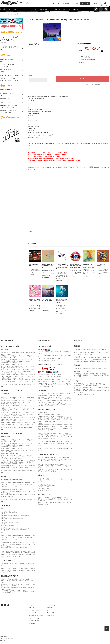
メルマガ (95, 3)
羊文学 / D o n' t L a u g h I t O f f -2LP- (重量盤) (48, 300)
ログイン (76, 3)
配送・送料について (34, 610)
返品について (90, 84)
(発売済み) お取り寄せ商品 (12, 14)
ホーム (2, 14)
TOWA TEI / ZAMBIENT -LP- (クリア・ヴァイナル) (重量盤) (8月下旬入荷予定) (62, 267)
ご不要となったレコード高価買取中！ (70, 9)
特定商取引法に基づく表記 (102, 84)
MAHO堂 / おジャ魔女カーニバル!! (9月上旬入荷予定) (34, 301)
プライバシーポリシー (35, 618)
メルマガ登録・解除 (34, 621)
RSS (30, 623)
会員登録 (67, 3)
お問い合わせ (51, 615)
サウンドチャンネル (26, 9)
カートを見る (51, 613)
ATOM (34, 623)
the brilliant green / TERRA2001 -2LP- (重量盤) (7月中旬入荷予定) (75, 266)
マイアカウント (51, 605)
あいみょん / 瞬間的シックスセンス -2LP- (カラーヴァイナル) (62, 301)
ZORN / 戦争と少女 (88, 264)
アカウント (58, 3)
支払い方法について (34, 608)
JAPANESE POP (24, 14)
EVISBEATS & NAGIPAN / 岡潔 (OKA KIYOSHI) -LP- (48, 266)
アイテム (85, 3)
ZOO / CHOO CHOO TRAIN (33, 265)
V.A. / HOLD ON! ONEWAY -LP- (101, 265)
